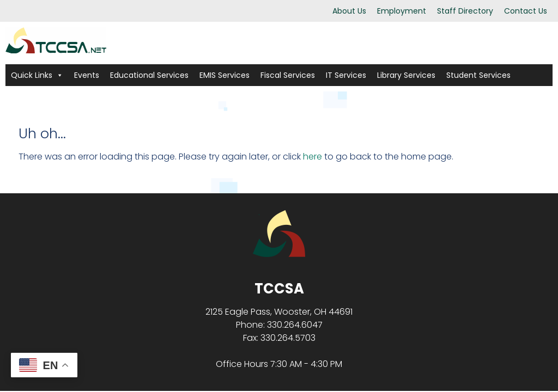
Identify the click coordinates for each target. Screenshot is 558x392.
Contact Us (526, 11)
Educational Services (149, 75)
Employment (402, 11)
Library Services (406, 75)
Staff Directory (465, 11)
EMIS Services (225, 75)
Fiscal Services (288, 75)
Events (87, 75)
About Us (349, 11)
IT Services (346, 75)
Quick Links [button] (37, 75)
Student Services (478, 75)
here (313, 157)
